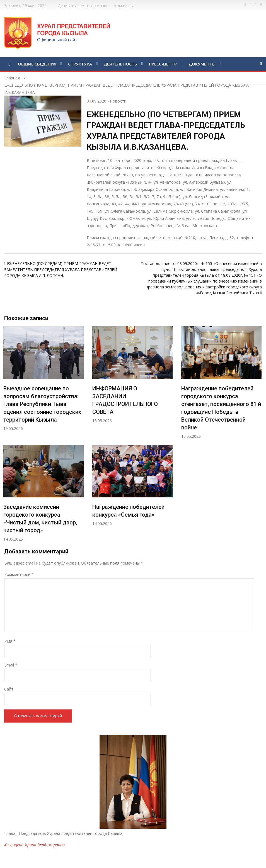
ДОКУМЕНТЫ (202, 64)
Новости (118, 101)
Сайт (9, 689)
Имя (10, 641)
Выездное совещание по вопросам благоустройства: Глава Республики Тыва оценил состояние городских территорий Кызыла (42, 404)
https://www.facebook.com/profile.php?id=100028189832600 (245, 5)
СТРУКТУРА (80, 64)
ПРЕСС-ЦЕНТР (163, 64)
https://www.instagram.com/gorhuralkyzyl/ (261, 5)
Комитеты (124, 6)
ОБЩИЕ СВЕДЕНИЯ (37, 64)
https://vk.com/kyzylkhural (256, 5)
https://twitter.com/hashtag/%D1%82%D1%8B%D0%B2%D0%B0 (251, 5)
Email (11, 665)
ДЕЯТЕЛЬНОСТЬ (120, 64)
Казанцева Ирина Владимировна (34, 845)
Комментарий (19, 574)
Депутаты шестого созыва (83, 6)
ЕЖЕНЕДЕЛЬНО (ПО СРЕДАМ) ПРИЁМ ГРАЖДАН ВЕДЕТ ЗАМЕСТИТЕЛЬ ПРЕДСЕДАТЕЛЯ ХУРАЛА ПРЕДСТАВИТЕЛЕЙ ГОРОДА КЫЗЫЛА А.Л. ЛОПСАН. (61, 269)
